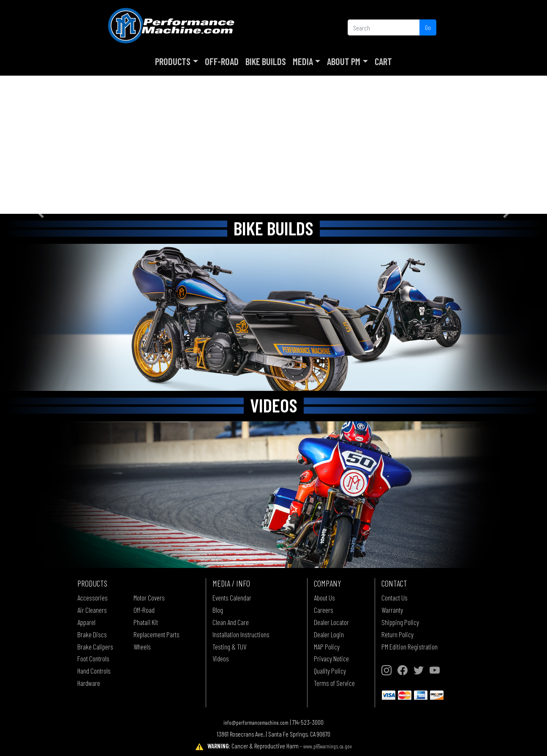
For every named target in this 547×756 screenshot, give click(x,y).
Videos (221, 658)
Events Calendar (232, 598)
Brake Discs (92, 634)
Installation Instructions (241, 634)
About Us (324, 598)
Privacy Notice (331, 658)
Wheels (142, 647)
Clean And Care (231, 622)
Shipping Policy (400, 622)
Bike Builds (266, 61)
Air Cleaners (92, 610)
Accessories (93, 598)
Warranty (392, 610)
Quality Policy (330, 671)
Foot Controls (93, 658)
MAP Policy (327, 647)
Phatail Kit (146, 622)
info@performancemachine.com (256, 722)
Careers (324, 610)
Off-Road (222, 61)
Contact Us (395, 598)
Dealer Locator (331, 622)
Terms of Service (334, 683)
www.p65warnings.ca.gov (328, 746)
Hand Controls (94, 671)
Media (303, 61)
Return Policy (397, 634)
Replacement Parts (156, 634)
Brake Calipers (95, 647)
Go (428, 27)
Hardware (89, 683)
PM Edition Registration (410, 647)
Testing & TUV (229, 647)
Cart (383, 61)
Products (173, 61)
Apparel (86, 622)
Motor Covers (149, 598)
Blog (218, 610)
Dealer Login (329, 634)
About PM (344, 61)
